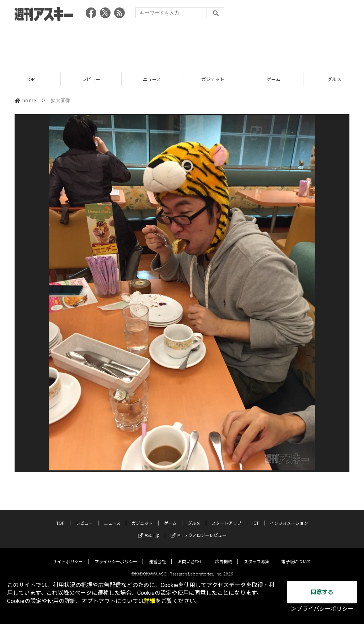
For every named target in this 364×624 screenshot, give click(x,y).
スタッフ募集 (257, 556)
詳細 (150, 601)
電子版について (296, 556)
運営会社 (157, 556)
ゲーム (274, 79)
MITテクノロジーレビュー (199, 529)
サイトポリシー (68, 556)
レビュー (91, 79)
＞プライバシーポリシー (322, 609)
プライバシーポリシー (116, 556)
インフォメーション (289, 517)
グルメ (194, 517)
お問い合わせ (191, 556)
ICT (256, 517)
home (25, 100)
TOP (30, 79)
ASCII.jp (149, 529)
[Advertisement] (182, 44)
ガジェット (213, 79)
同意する (322, 592)
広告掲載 (224, 556)
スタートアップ (226, 517)
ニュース (152, 79)
